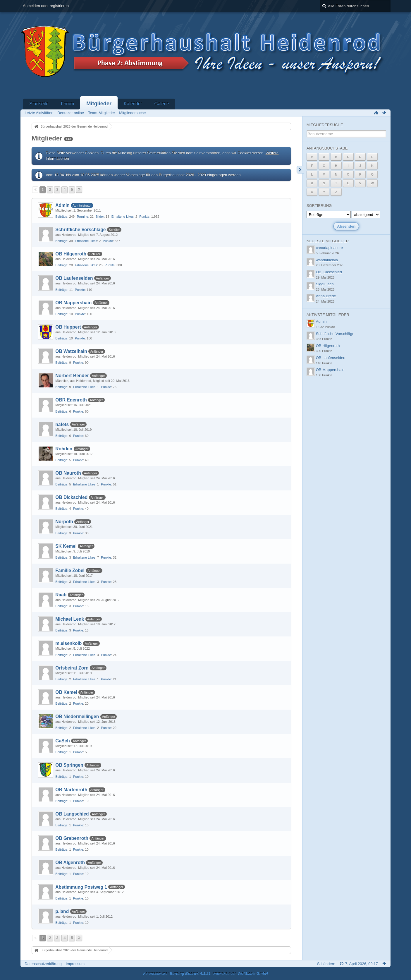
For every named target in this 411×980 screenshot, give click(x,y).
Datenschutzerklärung (43, 964)
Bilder (100, 217)
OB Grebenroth (72, 838)
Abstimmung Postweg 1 (81, 887)
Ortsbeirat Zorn (72, 668)
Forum (67, 104)
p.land (62, 911)
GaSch (62, 741)
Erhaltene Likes (123, 217)
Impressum (75, 964)
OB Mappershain (73, 303)
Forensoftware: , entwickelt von (205, 973)
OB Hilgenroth (71, 254)
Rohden (64, 449)
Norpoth (64, 522)
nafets (62, 424)
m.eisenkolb (68, 643)
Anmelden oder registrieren (46, 6)
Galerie (162, 104)
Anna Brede (326, 296)
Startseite (39, 104)
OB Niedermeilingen (77, 716)
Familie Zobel (70, 570)
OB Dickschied (71, 497)
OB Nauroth (68, 473)
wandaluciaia (327, 260)
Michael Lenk (70, 619)
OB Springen (69, 765)
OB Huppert (68, 327)
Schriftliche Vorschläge (80, 230)
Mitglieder (99, 104)
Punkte (144, 217)
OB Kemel (66, 692)
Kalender (133, 104)
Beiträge (61, 217)
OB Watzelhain (71, 351)
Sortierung (319, 206)
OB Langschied (72, 814)
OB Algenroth (70, 863)
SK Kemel (66, 546)
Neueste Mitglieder (328, 241)
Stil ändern (326, 964)
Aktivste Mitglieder (328, 315)
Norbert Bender (72, 376)
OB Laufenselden (74, 278)
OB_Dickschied (329, 272)
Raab (61, 595)
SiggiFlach (325, 284)
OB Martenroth (71, 790)
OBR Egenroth (71, 400)
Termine (82, 217)
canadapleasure (330, 248)
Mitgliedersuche (325, 125)
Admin (62, 205)
